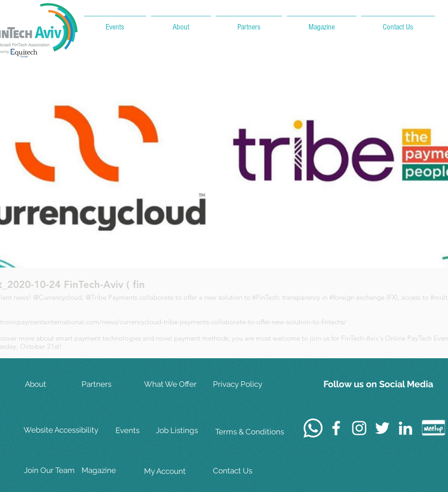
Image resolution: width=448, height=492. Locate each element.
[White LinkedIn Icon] (405, 428)
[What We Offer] (173, 384)
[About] (53, 384)
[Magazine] (110, 470)
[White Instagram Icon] (359, 428)
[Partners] (110, 384)
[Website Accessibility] (63, 430)
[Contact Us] (242, 471)
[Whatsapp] (313, 428)
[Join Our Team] (53, 470)
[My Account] (173, 471)
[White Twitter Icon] (382, 428)
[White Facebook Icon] (336, 428)
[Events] (144, 431)
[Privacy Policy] (242, 384)
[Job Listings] (184, 431)
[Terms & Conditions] (250, 432)
